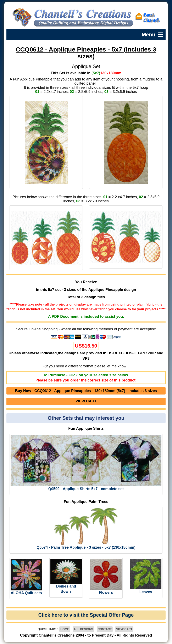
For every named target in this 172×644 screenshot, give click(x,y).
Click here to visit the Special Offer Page (86, 615)
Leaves (146, 592)
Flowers (106, 592)
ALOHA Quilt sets (26, 593)
